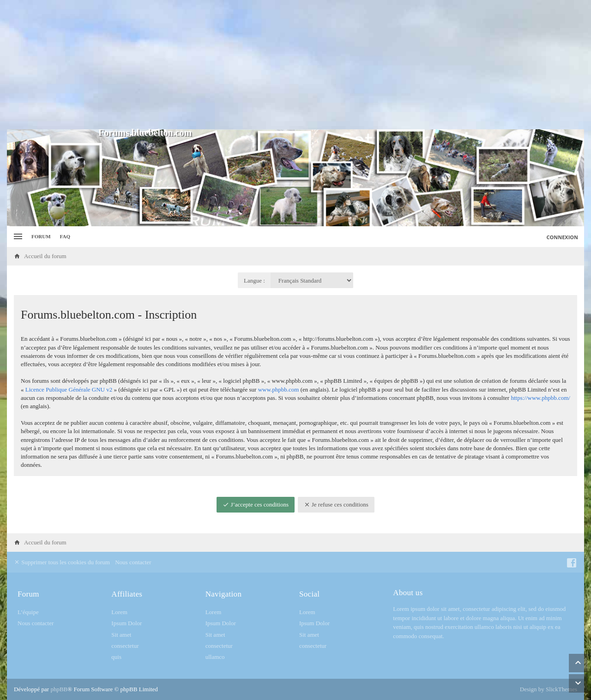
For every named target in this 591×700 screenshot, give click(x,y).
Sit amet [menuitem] (121, 635)
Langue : (254, 281)
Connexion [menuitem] (563, 237)
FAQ (65, 236)
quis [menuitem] (116, 657)
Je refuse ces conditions (336, 504)
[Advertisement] (295, 65)
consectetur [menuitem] (125, 646)
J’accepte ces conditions (256, 504)
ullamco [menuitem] (215, 657)
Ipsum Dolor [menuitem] (127, 623)
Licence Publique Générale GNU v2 (69, 389)
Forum (41, 236)
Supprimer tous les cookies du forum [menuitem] (62, 562)
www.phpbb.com (279, 389)
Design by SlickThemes (549, 689)
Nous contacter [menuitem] (133, 562)
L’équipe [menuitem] (28, 612)
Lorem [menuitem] (119, 612)
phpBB (59, 689)
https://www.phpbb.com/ (540, 398)
